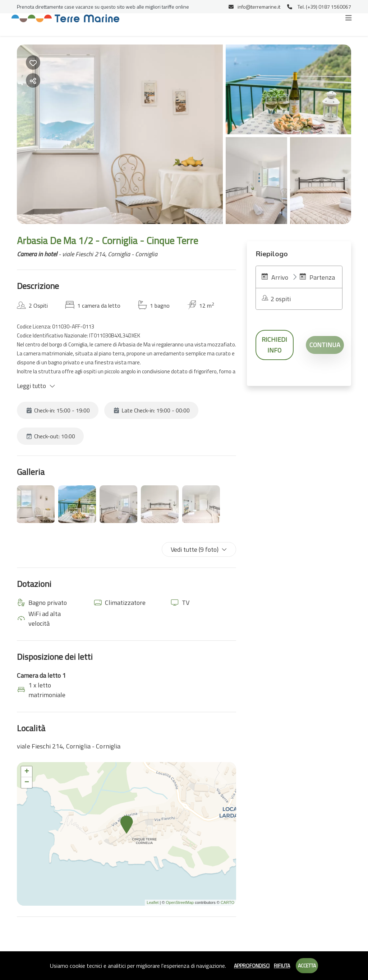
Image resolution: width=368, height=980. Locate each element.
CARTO (227, 902)
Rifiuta (282, 965)
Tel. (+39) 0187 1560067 (319, 7)
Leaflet (153, 902)
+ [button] (27, 772)
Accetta (307, 965)
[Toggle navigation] (349, 18)
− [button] (27, 783)
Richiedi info (274, 345)
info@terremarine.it (255, 7)
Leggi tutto (36, 386)
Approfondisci (252, 965)
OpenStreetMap (180, 902)
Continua (325, 345)
